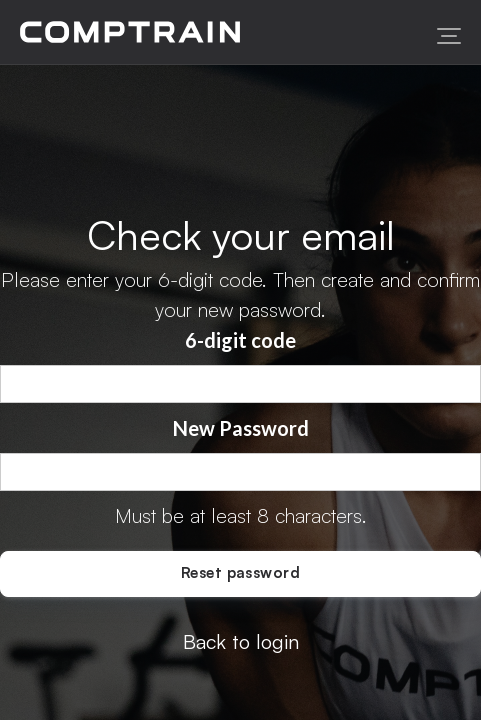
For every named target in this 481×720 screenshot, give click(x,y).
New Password (241, 428)
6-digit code (240, 340)
